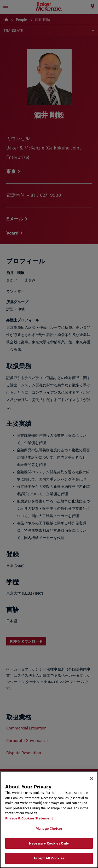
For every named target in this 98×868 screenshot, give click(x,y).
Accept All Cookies (49, 858)
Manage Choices (49, 828)
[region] (49, 820)
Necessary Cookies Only (49, 843)
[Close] (92, 779)
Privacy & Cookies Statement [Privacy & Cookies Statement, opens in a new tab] (29, 818)
